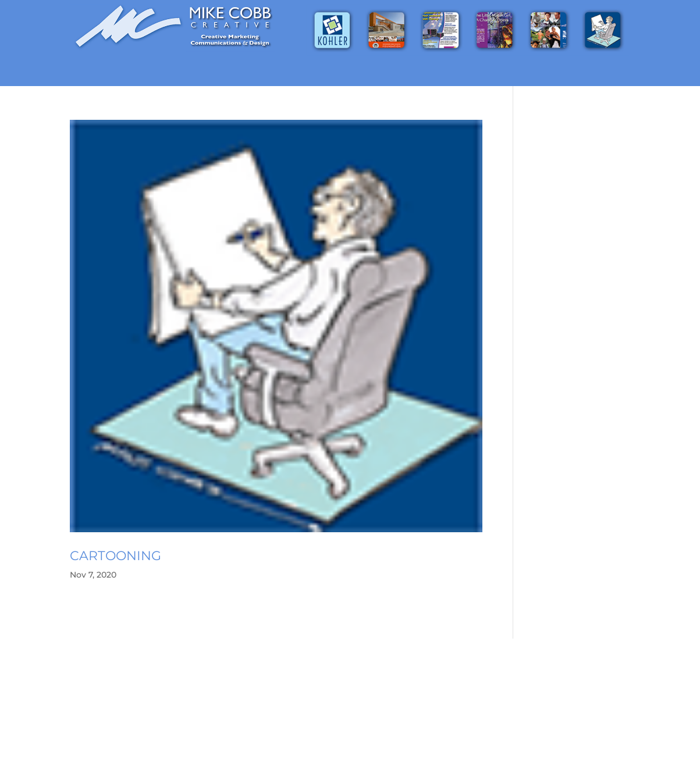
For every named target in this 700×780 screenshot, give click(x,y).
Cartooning (116, 556)
